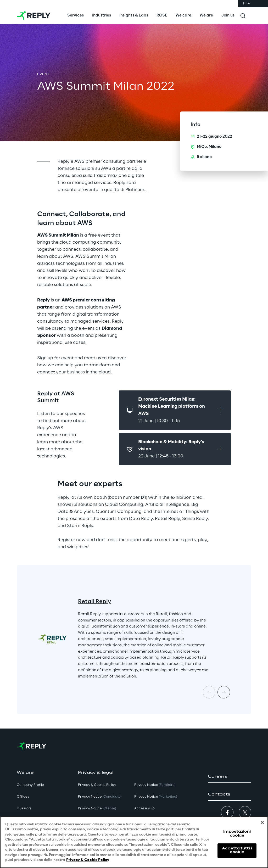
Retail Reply (95, 602)
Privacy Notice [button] (100, 797)
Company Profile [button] (30, 785)
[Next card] (224, 692)
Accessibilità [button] (144, 808)
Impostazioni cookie (237, 834)
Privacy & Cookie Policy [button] (97, 785)
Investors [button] (24, 808)
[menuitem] (76, 16)
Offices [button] (23, 797)
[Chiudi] (262, 822)
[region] (134, 842)
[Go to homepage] (34, 16)
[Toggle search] (243, 16)
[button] (230, 777)
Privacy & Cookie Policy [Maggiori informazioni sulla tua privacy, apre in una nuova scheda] (88, 860)
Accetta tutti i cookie (237, 850)
